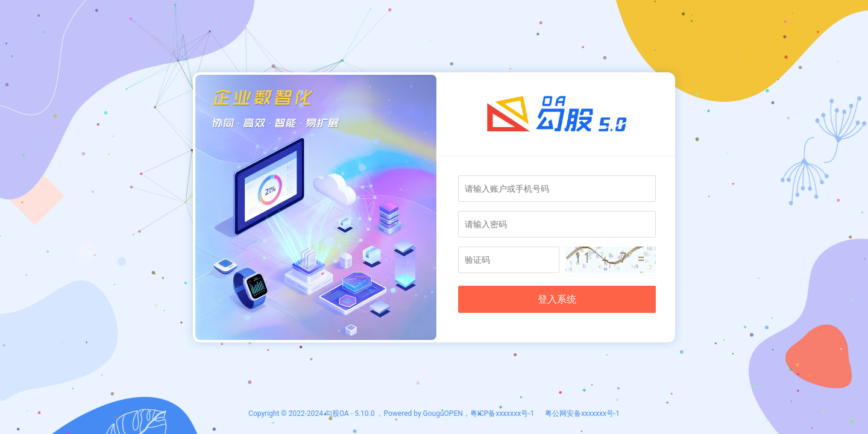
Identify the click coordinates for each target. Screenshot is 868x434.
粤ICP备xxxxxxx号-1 (502, 414)
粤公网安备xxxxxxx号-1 (581, 414)
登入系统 (557, 299)
